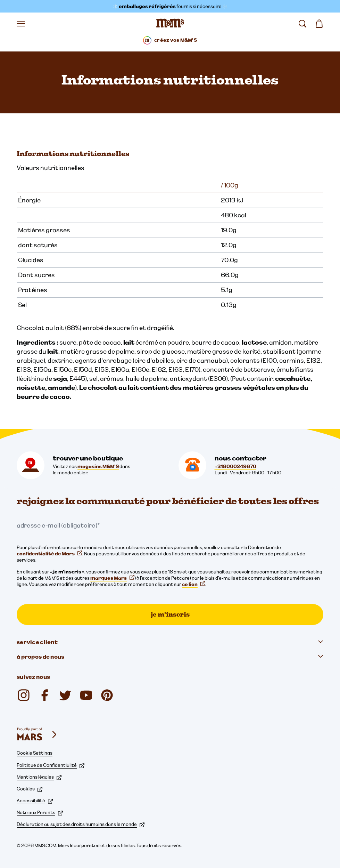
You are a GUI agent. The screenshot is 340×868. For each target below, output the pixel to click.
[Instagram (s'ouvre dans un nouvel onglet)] (24, 695)
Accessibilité (35, 801)
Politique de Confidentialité (51, 765)
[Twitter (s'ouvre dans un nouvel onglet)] (65, 695)
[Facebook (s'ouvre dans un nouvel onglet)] (44, 695)
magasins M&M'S (98, 466)
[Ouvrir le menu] (21, 24)
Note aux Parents (40, 812)
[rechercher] (302, 24)
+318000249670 (235, 466)
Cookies (30, 789)
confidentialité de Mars (49, 554)
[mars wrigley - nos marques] (38, 734)
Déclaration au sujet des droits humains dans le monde (81, 824)
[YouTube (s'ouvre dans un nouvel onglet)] (86, 695)
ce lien (194, 584)
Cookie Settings (35, 753)
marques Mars (112, 578)
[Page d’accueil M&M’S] (170, 24)
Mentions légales (39, 777)
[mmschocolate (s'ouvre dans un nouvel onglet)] (107, 695)
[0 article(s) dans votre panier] (319, 24)
